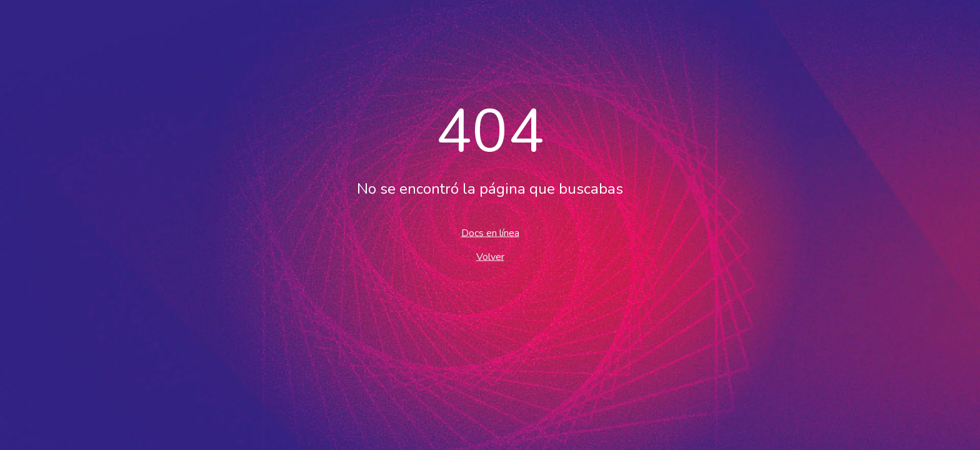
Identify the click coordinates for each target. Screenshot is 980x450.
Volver (490, 257)
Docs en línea (490, 233)
